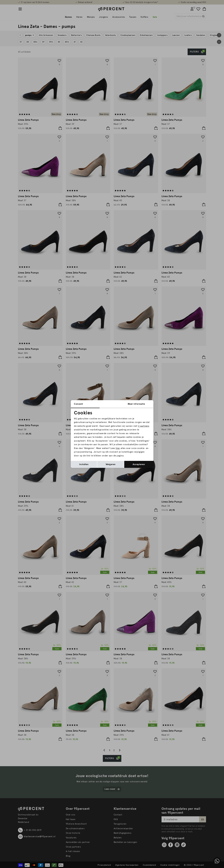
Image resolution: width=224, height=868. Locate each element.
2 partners (144, 426)
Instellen (84, 464)
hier (118, 448)
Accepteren (139, 464)
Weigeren (111, 464)
